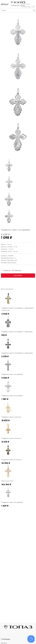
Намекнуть (18, 270)
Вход (23, 2)
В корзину (18, 275)
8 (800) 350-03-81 (18, 6)
